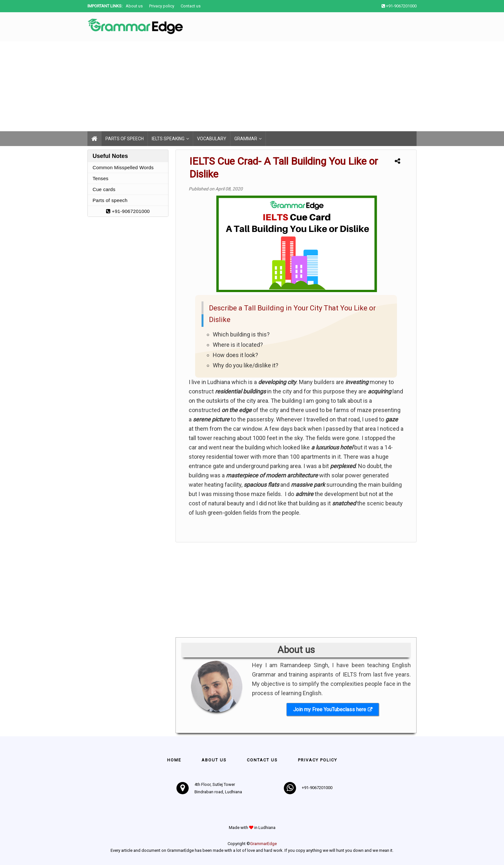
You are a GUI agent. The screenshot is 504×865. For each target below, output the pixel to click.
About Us (214, 760)
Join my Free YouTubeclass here (330, 709)
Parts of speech (110, 200)
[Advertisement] (193, 86)
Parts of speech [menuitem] (125, 139)
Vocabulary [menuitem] (212, 139)
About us (134, 6)
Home (174, 760)
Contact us (191, 6)
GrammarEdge (263, 844)
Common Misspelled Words (123, 167)
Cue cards (104, 189)
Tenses (100, 178)
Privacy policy (162, 6)
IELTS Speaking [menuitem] (168, 139)
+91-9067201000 (128, 211)
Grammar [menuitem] (246, 139)
